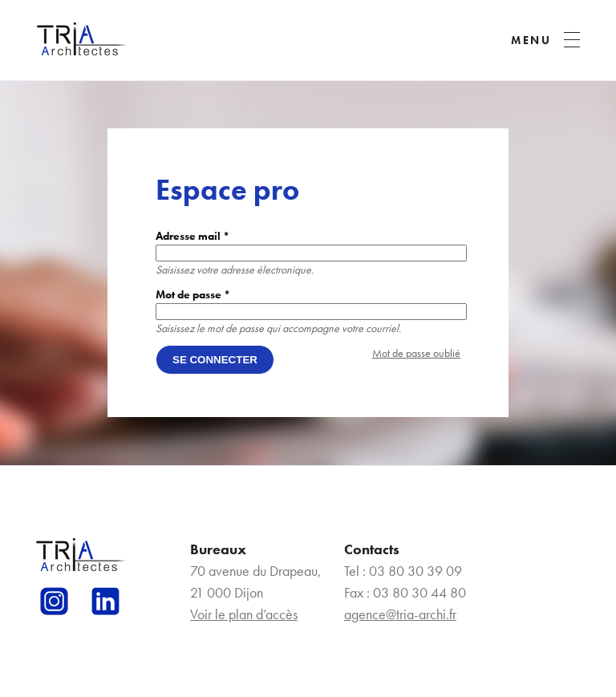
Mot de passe (193, 294)
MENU (531, 40)
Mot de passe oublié (416, 353)
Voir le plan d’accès (244, 614)
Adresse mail (192, 236)
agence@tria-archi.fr (400, 614)
